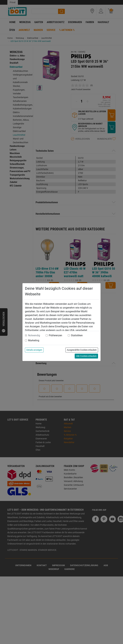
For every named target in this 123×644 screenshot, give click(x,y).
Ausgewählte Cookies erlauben (82, 350)
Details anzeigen (34, 350)
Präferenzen (55, 335)
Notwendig (34, 335)
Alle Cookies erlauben (86, 356)
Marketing (34, 340)
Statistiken (77, 335)
